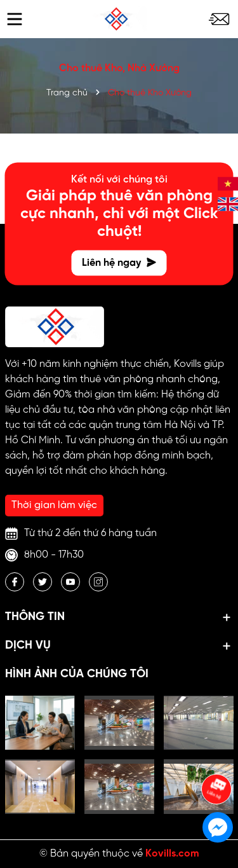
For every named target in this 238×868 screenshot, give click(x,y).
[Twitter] (43, 582)
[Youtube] (70, 582)
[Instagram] (98, 582)
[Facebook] (15, 582)
